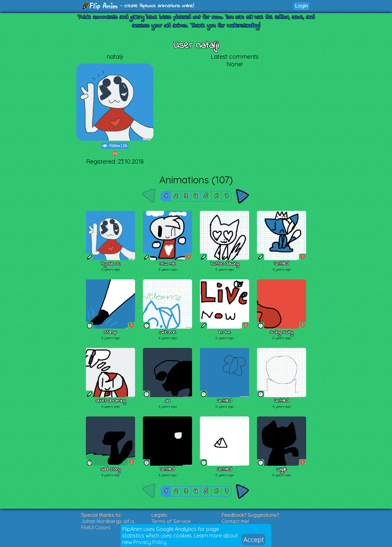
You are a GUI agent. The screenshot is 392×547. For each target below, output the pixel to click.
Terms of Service (171, 521)
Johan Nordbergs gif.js (108, 521)
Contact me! (235, 521)
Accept (254, 540)
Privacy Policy (150, 542)
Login (301, 6)
